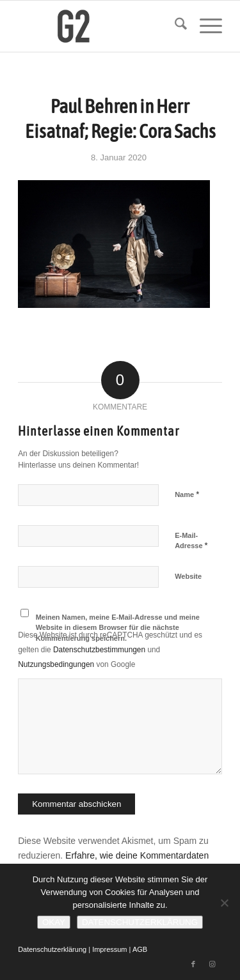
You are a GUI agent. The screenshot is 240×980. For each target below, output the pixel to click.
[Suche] (174, 26)
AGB (140, 949)
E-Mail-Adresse (191, 541)
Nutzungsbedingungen (56, 664)
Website (188, 576)
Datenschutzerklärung (52, 949)
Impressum (109, 949)
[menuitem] (174, 26)
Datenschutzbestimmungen (99, 650)
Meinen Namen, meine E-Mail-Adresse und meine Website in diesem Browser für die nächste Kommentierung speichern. (118, 628)
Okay (54, 922)
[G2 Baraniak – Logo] (100, 26)
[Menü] (204, 26)
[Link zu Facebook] (193, 964)
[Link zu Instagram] (212, 964)
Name (187, 494)
